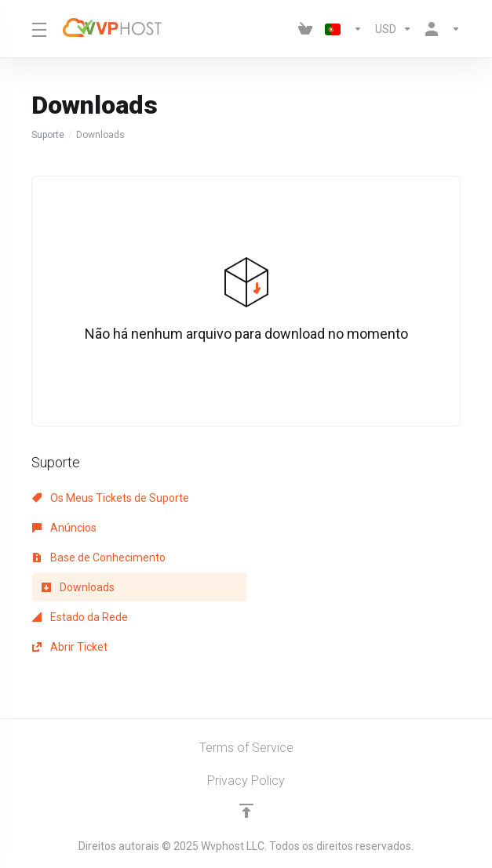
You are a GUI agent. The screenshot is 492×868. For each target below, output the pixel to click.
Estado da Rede (80, 617)
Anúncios (64, 528)
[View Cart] (305, 29)
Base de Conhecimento (99, 557)
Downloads (78, 587)
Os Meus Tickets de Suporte (111, 498)
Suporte (48, 135)
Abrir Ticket (70, 647)
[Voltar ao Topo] (246, 811)
